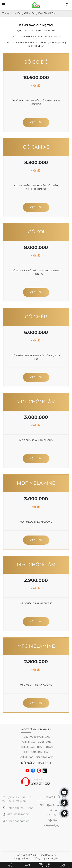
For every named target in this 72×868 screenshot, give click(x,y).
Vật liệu (36, 122)
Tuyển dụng (53, 825)
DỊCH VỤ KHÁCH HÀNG (37, 737)
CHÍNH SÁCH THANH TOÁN (37, 747)
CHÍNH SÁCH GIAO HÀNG (37, 742)
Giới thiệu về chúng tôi (53, 805)
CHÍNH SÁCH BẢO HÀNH (37, 752)
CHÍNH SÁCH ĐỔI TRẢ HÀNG (37, 757)
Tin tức (53, 815)
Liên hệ (53, 810)
